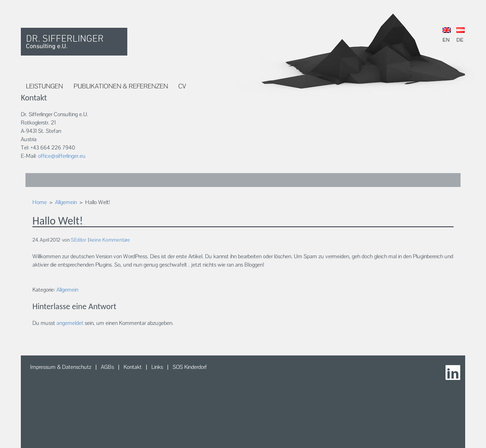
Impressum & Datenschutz (61, 367)
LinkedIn (454, 374)
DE (461, 35)
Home (40, 202)
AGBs (107, 367)
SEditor (78, 240)
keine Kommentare (110, 240)
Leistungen (44, 86)
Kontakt (133, 367)
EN (447, 35)
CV (182, 86)
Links (157, 367)
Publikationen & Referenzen (121, 86)
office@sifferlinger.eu (62, 156)
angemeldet (70, 323)
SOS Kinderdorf (190, 367)
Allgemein (66, 202)
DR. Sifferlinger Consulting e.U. (74, 42)
